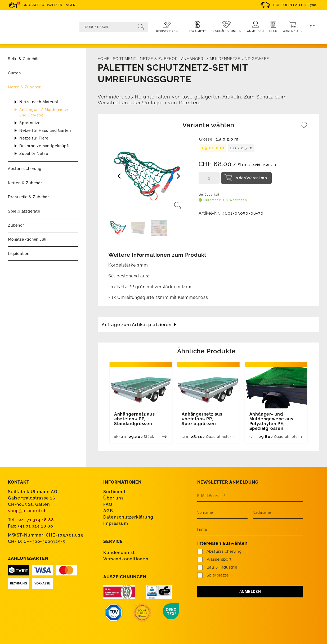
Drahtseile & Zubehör (28, 197)
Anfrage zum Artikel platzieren (139, 324)
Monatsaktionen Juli (27, 239)
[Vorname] (222, 512)
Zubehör (16, 225)
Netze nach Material (39, 102)
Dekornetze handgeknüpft (44, 146)
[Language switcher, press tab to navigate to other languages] (312, 27)
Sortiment (125, 59)
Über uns (113, 498)
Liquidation (19, 254)
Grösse (206, 139)
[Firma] (250, 529)
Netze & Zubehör (24, 87)
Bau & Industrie (217, 567)
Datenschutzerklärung (128, 517)
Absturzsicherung (25, 169)
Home (104, 59)
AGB (108, 510)
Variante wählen (208, 125)
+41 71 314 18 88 (36, 519)
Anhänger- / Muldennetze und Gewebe (44, 112)
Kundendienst (119, 552)
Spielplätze (213, 575)
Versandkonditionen (126, 558)
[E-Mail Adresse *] (250, 496)
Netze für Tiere (34, 138)
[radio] (213, 148)
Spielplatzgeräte (24, 211)
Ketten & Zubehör (25, 183)
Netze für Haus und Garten (45, 130)
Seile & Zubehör (23, 59)
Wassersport (214, 559)
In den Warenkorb (251, 178)
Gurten (14, 73)
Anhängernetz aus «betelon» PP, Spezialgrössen (202, 419)
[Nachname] (278, 512)
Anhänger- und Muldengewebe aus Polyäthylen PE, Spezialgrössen (271, 421)
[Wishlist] (304, 128)
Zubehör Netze (34, 154)
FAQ (108, 504)
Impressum (116, 523)
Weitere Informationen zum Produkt (157, 255)
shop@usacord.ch (27, 510)
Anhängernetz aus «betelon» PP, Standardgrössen (135, 419)
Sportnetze (30, 123)
